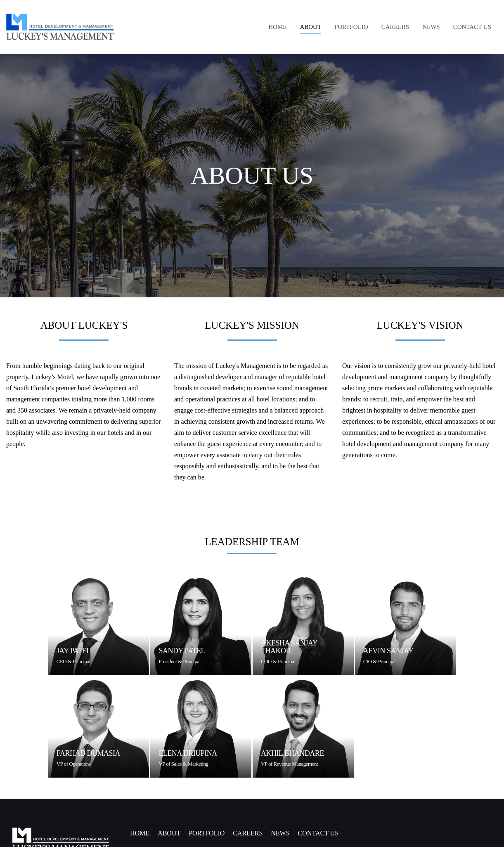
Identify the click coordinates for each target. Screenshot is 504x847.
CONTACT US (318, 833)
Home (140, 833)
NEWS (280, 833)
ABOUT (169, 833)
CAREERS (248, 833)
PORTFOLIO (207, 833)
